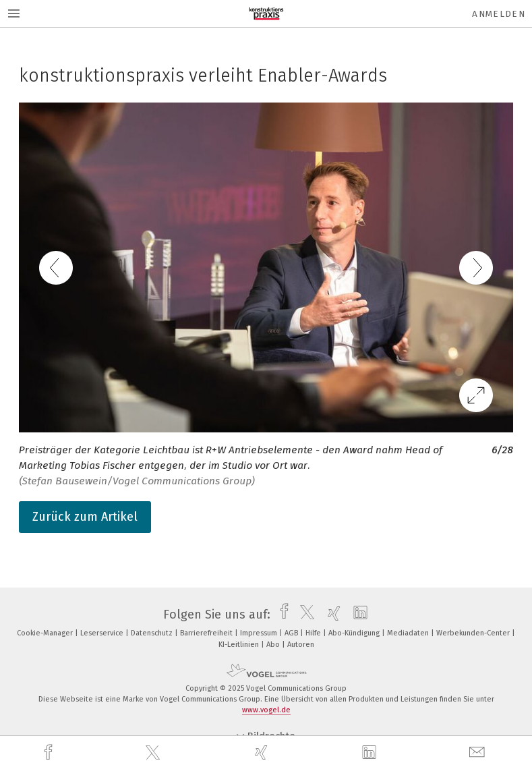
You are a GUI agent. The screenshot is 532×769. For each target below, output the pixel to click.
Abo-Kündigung (355, 633)
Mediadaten (409, 633)
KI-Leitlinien (240, 645)
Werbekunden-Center (474, 633)
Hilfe (314, 633)
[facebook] (50, 752)
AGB (292, 633)
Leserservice (103, 633)
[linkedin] (371, 753)
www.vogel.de (266, 710)
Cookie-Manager (46, 633)
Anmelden (499, 14)
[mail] (479, 752)
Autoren (301, 645)
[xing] (263, 752)
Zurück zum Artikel (85, 517)
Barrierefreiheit (207, 633)
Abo (274, 645)
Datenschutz (153, 633)
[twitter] (154, 753)
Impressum (260, 633)
